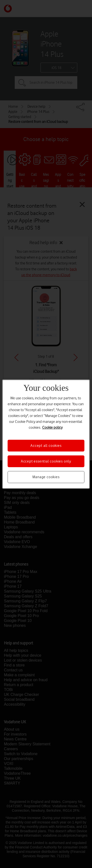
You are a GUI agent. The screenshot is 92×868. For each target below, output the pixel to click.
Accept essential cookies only (46, 461)
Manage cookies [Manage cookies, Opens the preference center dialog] (46, 477)
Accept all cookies (46, 445)
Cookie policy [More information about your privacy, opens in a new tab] (52, 427)
